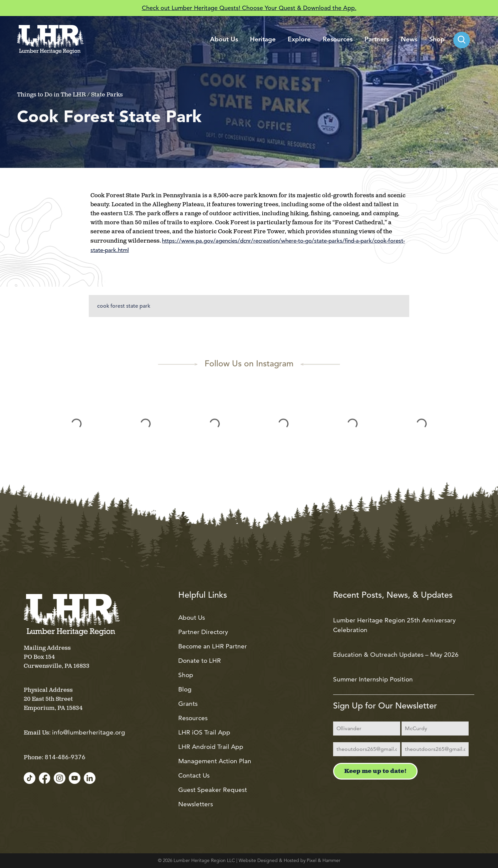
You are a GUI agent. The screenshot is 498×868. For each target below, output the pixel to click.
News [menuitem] (409, 40)
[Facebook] (45, 779)
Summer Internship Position (373, 679)
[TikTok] (30, 779)
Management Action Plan (215, 761)
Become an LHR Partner (213, 646)
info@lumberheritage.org (89, 732)
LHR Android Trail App (211, 747)
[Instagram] (60, 779)
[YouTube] (75, 779)
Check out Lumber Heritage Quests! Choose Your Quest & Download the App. (249, 8)
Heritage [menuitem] (263, 40)
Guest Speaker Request (213, 790)
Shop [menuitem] (437, 40)
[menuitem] (462, 40)
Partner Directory (203, 632)
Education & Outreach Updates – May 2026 (396, 655)
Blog (185, 689)
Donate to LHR (200, 661)
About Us (192, 618)
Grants (188, 704)
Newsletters (196, 804)
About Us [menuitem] (224, 40)
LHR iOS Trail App (204, 732)
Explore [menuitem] (299, 40)
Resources (193, 718)
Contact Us (194, 775)
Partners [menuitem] (377, 40)
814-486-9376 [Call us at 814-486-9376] (65, 757)
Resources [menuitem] (338, 40)
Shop (186, 675)
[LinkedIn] (90, 779)
